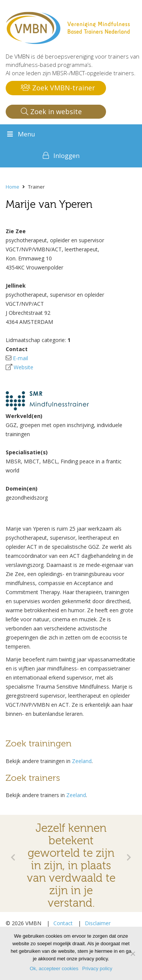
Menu (20, 134)
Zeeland (82, 761)
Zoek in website (51, 111)
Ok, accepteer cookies (54, 968)
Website (23, 367)
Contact (63, 923)
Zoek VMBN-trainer (58, 88)
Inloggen (66, 156)
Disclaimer (98, 923)
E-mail (20, 358)
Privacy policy (97, 968)
